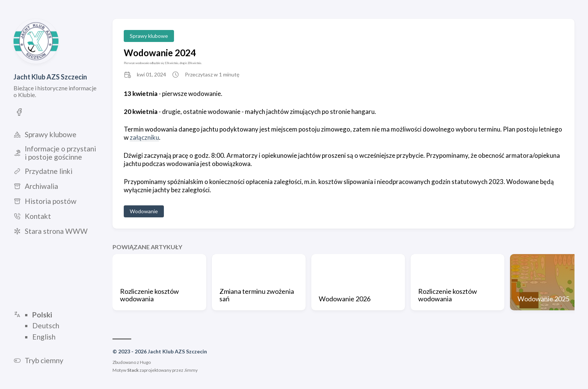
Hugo (145, 362)
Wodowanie (144, 211)
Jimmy (191, 370)
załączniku (144, 137)
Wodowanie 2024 (160, 53)
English (44, 337)
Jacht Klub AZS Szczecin (50, 77)
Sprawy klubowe (149, 36)
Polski (42, 315)
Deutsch (46, 326)
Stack (133, 370)
